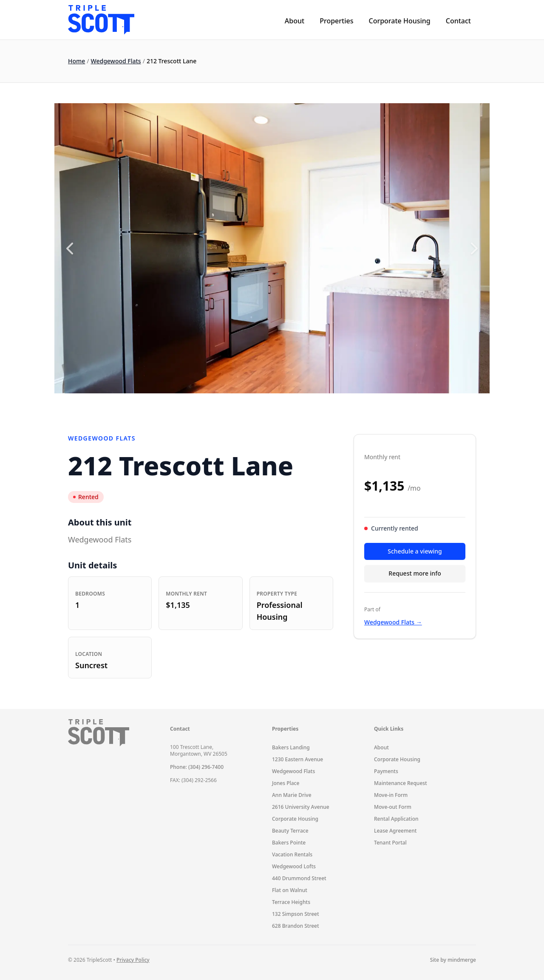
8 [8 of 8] (312, 404)
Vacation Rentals (292, 854)
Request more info (415, 573)
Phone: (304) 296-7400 (197, 767)
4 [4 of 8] (266, 404)
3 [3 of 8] (255, 404)
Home (76, 61)
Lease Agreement (395, 831)
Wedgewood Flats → (393, 622)
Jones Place (286, 783)
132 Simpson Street (296, 914)
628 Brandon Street (296, 926)
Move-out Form (393, 807)
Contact (458, 21)
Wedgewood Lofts (294, 866)
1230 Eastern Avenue (297, 759)
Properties (336, 21)
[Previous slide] (70, 249)
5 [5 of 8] (278, 404)
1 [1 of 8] (232, 404)
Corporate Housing (399, 21)
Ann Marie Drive (292, 795)
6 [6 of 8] (289, 404)
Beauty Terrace (290, 831)
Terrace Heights (291, 902)
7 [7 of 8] (301, 404)
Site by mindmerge (453, 960)
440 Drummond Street (299, 878)
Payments (386, 771)
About (295, 21)
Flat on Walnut (290, 890)
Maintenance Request (401, 783)
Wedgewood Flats (116, 61)
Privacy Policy (133, 960)
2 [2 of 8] (244, 404)
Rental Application (396, 819)
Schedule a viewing (415, 551)
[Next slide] (474, 249)
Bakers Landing (291, 747)
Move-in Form (391, 795)
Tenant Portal (390, 843)
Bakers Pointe (289, 843)
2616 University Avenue (301, 807)
